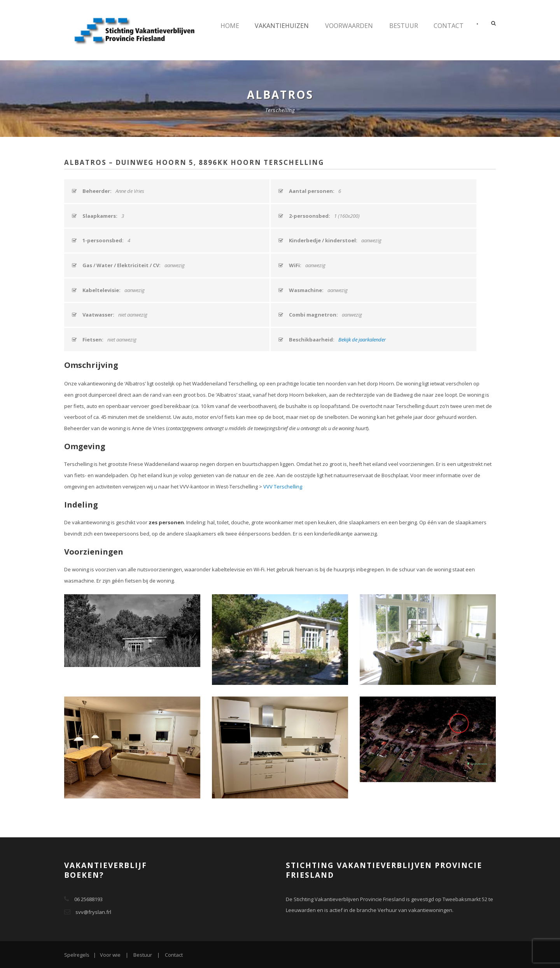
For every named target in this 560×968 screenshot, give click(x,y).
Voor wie (110, 955)
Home (230, 26)
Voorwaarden (349, 26)
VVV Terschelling (283, 487)
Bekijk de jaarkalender (362, 340)
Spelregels (77, 955)
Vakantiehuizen (282, 26)
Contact (449, 26)
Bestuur (404, 26)
